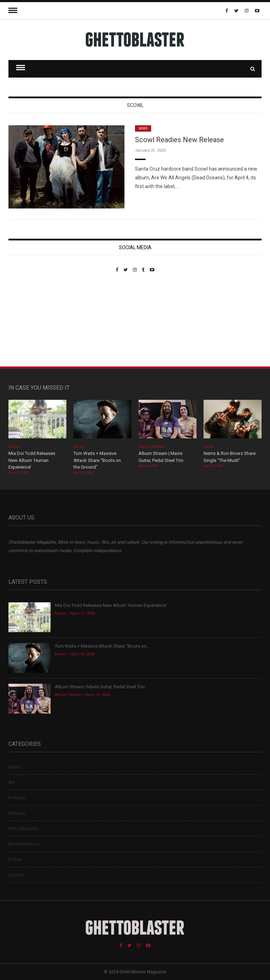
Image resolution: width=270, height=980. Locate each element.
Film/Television (24, 829)
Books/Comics (24, 844)
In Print (15, 859)
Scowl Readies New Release (179, 140)
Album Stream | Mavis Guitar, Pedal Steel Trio (100, 687)
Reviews (17, 813)
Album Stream (152, 447)
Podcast (17, 798)
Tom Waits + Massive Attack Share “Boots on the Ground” (97, 460)
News (143, 128)
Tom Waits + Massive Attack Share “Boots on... (102, 646)
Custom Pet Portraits (29, 321)
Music (14, 447)
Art (11, 782)
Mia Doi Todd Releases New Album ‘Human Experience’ (32, 460)
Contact (16, 875)
